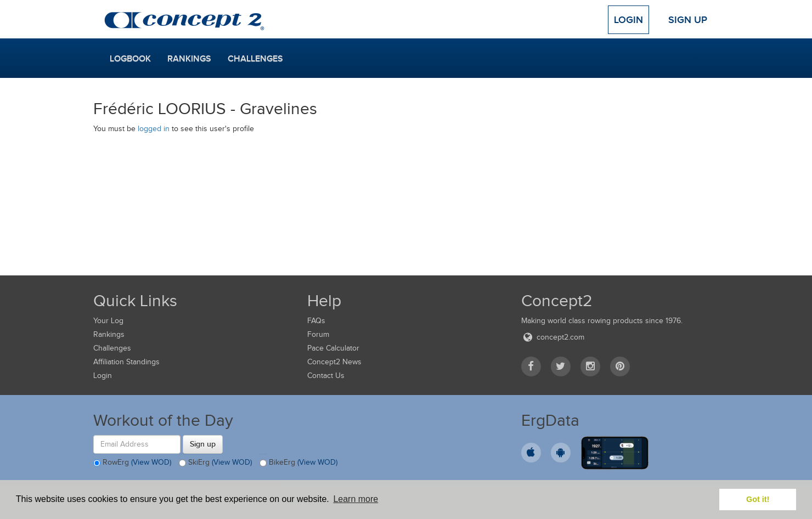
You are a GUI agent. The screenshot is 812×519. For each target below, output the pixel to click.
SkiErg (215, 463)
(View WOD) (151, 462)
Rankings (189, 59)
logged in (154, 129)
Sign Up (688, 20)
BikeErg (298, 463)
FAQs (316, 321)
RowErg (132, 463)
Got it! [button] (758, 499)
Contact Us (326, 376)
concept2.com (553, 337)
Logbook (130, 59)
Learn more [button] (356, 499)
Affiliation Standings (126, 362)
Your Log (108, 321)
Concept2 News (334, 362)
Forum (318, 334)
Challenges (255, 59)
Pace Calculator (333, 348)
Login (628, 20)
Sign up (203, 444)
